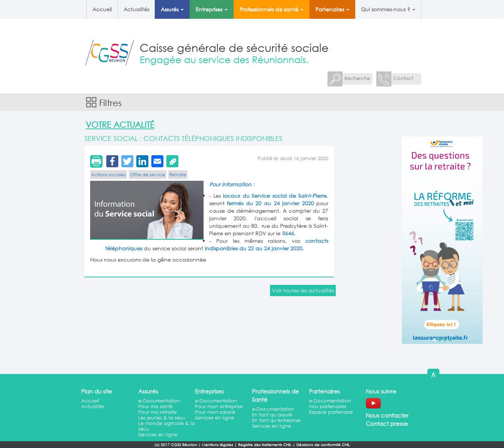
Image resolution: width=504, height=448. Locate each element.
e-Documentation (159, 401)
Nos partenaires (328, 406)
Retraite (178, 175)
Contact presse (387, 424)
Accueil (102, 9)
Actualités (136, 9)
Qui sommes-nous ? (388, 9)
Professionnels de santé (272, 9)
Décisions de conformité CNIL (323, 445)
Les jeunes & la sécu (162, 418)
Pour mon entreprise (219, 406)
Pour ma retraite (157, 412)
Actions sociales (109, 175)
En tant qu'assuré (272, 415)
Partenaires (332, 9)
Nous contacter (387, 415)
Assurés (172, 9)
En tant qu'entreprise (276, 420)
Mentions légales (218, 445)
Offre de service (148, 175)
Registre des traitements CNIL (265, 445)
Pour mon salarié (215, 412)
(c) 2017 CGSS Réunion (176, 445)
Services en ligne (158, 435)
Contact (403, 78)
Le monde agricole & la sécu (167, 426)
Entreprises (212, 9)
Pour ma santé (155, 406)
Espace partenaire (331, 412)
